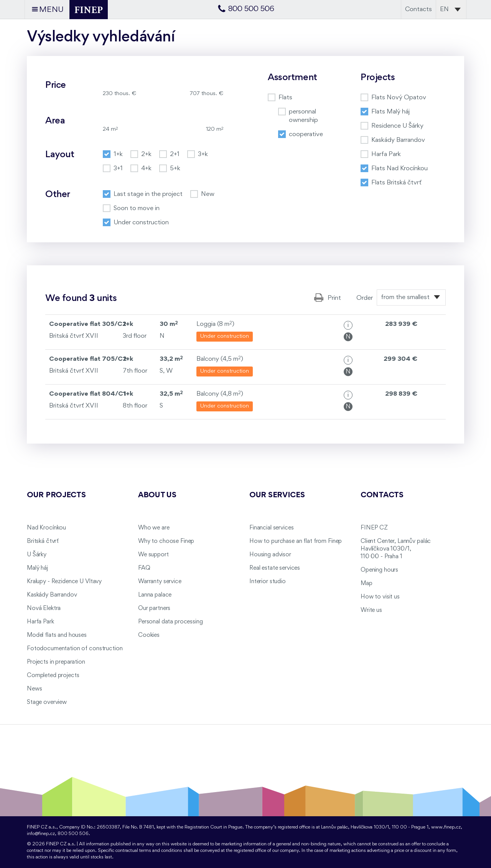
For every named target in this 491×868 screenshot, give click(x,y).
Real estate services (275, 568)
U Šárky (37, 555)
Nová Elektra (44, 608)
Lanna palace (155, 595)
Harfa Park (40, 622)
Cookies (149, 635)
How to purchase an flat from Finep (296, 541)
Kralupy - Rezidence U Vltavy (64, 582)
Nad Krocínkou (46, 528)
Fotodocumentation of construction (75, 649)
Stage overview (47, 702)
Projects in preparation (56, 662)
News (34, 689)
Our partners (154, 608)
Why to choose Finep (166, 541)
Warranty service (160, 582)
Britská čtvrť (43, 541)
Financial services (271, 528)
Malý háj (37, 568)
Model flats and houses (57, 635)
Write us (371, 610)
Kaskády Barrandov (52, 595)
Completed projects (53, 676)
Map (367, 584)
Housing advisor (270, 555)
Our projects (56, 495)
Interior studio (268, 582)
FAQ (144, 568)
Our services (277, 495)
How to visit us (380, 597)
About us (157, 495)
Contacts (419, 9)
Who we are (154, 528)
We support (153, 555)
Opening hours (379, 570)
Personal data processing (171, 622)
